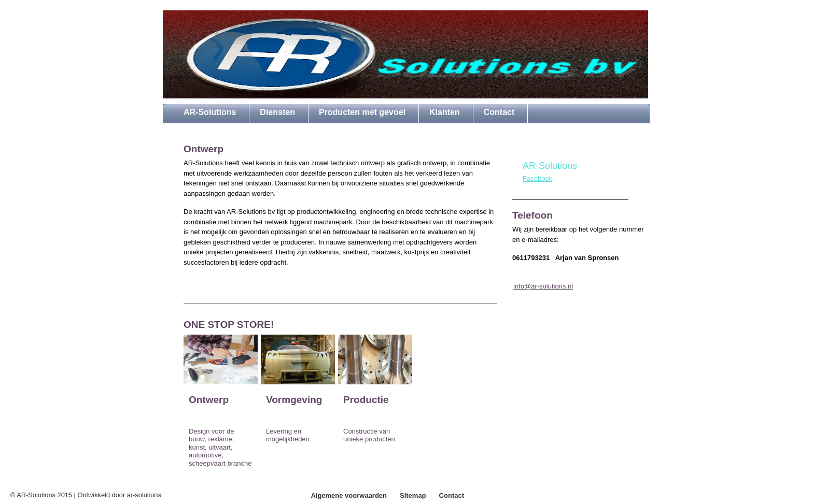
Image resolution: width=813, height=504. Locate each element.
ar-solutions (144, 495)
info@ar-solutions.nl (543, 286)
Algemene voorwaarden (349, 495)
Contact (452, 495)
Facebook (537, 178)
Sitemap (413, 495)
